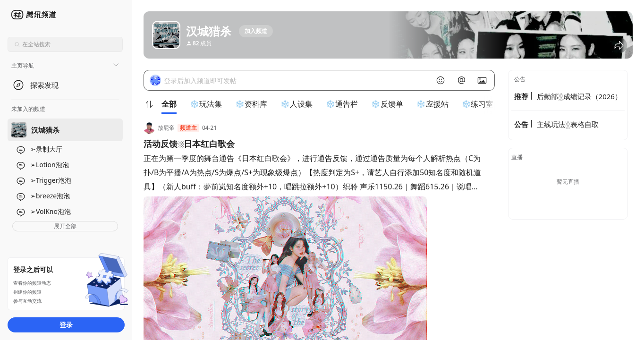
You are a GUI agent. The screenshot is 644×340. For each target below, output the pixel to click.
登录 (66, 325)
